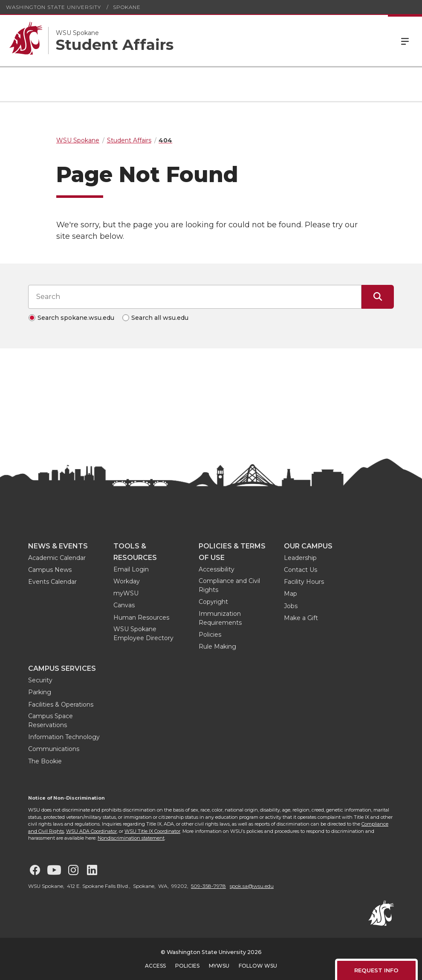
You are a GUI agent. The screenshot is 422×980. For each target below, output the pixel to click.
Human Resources (141, 618)
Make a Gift (301, 618)
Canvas (124, 605)
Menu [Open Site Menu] (405, 41)
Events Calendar (52, 582)
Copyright (213, 602)
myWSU (126, 593)
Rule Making (217, 647)
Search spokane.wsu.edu (76, 318)
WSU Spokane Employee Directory (143, 634)
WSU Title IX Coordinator (152, 831)
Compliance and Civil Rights (229, 585)
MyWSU (219, 966)
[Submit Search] (378, 297)
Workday (127, 581)
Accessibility (217, 569)
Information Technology (64, 737)
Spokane (127, 7)
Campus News (50, 570)
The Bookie (45, 761)
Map (290, 594)
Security (40, 680)
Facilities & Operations (61, 705)
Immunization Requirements (220, 618)
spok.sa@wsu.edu (252, 886)
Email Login (131, 569)
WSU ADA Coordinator (91, 831)
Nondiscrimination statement (131, 838)
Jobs (291, 606)
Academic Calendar (57, 558)
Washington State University (53, 7)
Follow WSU (258, 966)
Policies (210, 635)
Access (155, 966)
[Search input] (195, 297)
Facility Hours (304, 582)
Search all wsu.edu (160, 318)
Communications (54, 749)
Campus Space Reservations (51, 721)
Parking (40, 692)
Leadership (300, 558)
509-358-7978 (208, 886)
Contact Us (301, 570)
